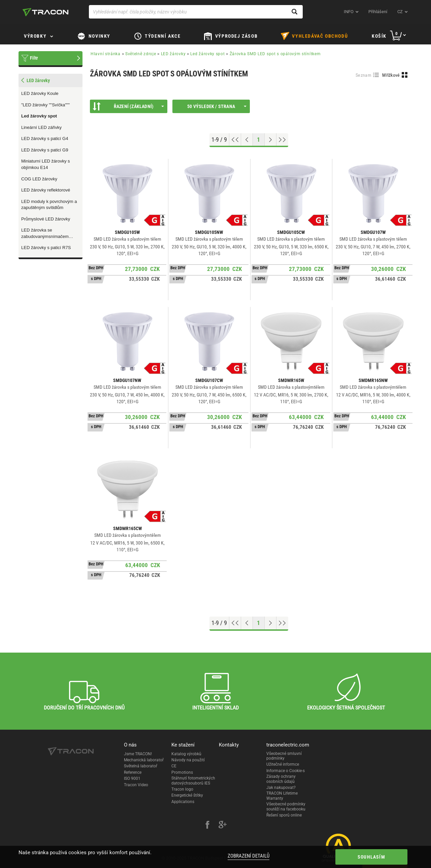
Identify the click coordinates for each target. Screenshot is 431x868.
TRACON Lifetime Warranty (282, 796)
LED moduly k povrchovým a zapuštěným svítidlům (49, 205)
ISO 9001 (132, 778)
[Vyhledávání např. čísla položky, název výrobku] (196, 12)
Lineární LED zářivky (41, 127)
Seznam (363, 75)
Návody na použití (188, 760)
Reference (133, 772)
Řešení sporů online (284, 815)
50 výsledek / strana (217, 106)
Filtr (34, 58)
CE (174, 766)
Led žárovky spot (39, 116)
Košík (379, 36)
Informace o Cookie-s (286, 771)
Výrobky (35, 36)
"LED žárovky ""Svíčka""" (45, 105)
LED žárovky (173, 54)
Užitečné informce (283, 764)
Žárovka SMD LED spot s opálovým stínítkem (275, 54)
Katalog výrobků (186, 754)
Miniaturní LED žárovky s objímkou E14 (46, 164)
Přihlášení (378, 12)
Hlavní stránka (106, 54)
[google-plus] (223, 826)
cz (400, 12)
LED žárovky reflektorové (46, 190)
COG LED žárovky (39, 179)
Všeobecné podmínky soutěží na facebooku (286, 806)
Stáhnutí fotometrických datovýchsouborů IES (193, 780)
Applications (183, 802)
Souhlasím (371, 857)
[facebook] (207, 826)
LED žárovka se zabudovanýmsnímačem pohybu (45, 234)
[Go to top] (235, 140)
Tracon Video (136, 785)
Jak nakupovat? (281, 788)
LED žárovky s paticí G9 (45, 150)
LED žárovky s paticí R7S (46, 248)
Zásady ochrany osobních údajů (281, 779)
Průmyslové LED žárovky (46, 219)
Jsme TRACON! (138, 754)
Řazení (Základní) (128, 106)
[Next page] (271, 140)
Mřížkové (391, 75)
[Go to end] (282, 140)
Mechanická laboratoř (144, 760)
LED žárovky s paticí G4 (45, 138)
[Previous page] (247, 140)
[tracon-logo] (45, 12)
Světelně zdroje (141, 54)
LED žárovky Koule (40, 93)
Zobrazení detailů (248, 856)
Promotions (182, 772)
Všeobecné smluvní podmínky (284, 756)
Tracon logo (182, 789)
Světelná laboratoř (141, 766)
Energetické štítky (187, 795)
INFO (349, 12)
